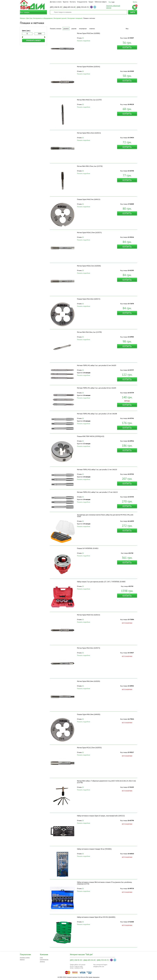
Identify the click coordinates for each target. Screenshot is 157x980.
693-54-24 (69, 7)
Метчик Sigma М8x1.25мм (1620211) (89, 133)
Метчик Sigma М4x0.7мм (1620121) (89, 615)
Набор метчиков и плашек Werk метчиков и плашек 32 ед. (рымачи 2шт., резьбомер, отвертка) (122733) (104, 883)
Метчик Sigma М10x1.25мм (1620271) (89, 233)
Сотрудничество (82, 2)
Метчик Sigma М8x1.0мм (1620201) (89, 681)
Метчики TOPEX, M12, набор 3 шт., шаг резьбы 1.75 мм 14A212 (97, 492)
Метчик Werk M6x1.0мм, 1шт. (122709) (89, 332)
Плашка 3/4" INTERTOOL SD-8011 (88, 548)
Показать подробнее (84, 41)
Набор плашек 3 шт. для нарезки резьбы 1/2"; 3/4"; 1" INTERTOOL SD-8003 (101, 582)
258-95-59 (56, 7)
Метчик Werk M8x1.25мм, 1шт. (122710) (90, 166)
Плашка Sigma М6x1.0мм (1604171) (89, 299)
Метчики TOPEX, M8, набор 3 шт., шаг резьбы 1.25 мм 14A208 (97, 414)
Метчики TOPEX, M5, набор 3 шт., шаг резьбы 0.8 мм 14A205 (97, 388)
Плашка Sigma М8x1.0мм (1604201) (89, 714)
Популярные (83, 29)
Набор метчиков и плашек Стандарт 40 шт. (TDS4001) (94, 849)
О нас (41, 958)
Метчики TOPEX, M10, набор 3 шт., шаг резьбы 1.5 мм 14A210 (97, 470)
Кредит (91, 2)
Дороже (74, 29)
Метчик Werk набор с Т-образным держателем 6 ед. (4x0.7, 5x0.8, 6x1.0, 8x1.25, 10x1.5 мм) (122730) (106, 782)
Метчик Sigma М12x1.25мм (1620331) (89, 748)
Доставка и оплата (56, 2)
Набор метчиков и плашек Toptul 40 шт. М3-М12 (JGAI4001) (96, 917)
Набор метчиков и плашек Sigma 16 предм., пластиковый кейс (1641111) (101, 816)
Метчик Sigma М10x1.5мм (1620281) (89, 266)
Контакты (73, 2)
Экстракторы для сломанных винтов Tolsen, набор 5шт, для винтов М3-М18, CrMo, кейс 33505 (105, 516)
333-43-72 (83, 7)
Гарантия (66, 2)
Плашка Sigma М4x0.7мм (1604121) (89, 199)
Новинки (92, 29)
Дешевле (66, 29)
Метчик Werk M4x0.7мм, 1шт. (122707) (89, 100)
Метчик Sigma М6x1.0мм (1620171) (89, 648)
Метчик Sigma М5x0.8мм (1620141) (89, 67)
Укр (110, 2)
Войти (135, 2)
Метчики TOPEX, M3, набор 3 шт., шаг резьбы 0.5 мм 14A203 (97, 365)
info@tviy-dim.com (99, 967)
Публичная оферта (101, 2)
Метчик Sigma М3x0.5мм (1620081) (89, 33)
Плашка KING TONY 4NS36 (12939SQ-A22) (91, 436)
